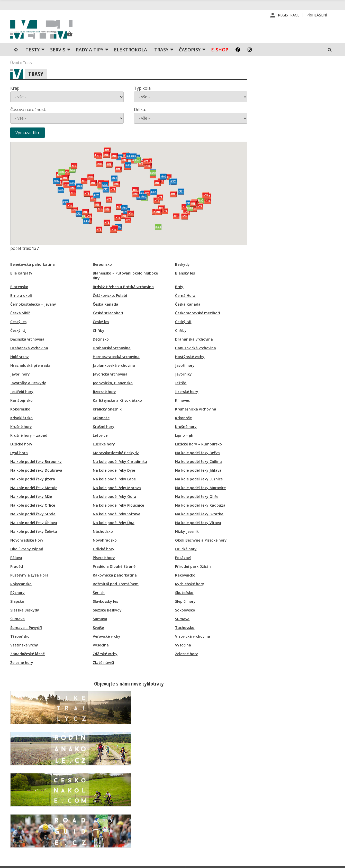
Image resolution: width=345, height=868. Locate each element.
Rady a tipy (90, 58)
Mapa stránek (280, 817)
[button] (165, 220)
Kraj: (15, 96)
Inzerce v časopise (208, 817)
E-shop (220, 58)
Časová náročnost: (28, 118)
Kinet (330, 861)
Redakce (199, 801)
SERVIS (58, 58)
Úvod (15, 71)
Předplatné (201, 809)
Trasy (161, 58)
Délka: (140, 118)
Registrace (289, 15)
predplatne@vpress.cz (144, 830)
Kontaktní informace (286, 809)
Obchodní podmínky (208, 834)
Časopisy (190, 58)
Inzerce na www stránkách (214, 825)
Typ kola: (143, 96)
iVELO (54, 34)
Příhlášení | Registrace (288, 801)
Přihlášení (317, 15)
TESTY (33, 58)
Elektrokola (130, 58)
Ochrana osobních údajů (212, 842)
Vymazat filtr (28, 141)
